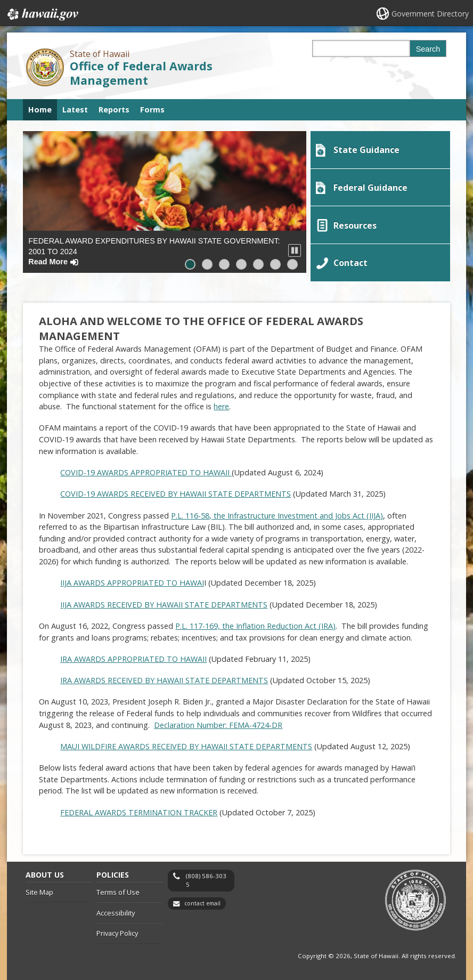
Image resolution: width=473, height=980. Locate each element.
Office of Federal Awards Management (141, 73)
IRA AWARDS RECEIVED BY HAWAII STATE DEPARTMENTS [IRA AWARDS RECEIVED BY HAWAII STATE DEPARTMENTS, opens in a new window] (164, 677)
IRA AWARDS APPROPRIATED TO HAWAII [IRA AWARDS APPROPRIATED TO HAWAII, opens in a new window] (133, 655)
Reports (114, 110)
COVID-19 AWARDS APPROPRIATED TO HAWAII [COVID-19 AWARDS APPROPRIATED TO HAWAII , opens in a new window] (146, 469)
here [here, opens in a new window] (221, 403)
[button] (295, 250)
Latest (75, 110)
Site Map (39, 888)
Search (428, 49)
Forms (152, 110)
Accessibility (116, 909)
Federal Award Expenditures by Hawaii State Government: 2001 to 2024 (154, 251)
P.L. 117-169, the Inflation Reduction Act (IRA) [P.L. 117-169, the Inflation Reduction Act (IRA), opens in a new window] (255, 622)
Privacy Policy (117, 929)
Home (40, 110)
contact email (202, 900)
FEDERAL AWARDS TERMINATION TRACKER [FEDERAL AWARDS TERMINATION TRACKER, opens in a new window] (139, 808)
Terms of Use (118, 888)
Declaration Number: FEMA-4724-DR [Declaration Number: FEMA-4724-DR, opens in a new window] (218, 721)
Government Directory (430, 14)
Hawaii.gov (42, 14)
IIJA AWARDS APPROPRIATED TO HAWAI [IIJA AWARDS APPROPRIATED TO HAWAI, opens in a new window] (132, 579)
